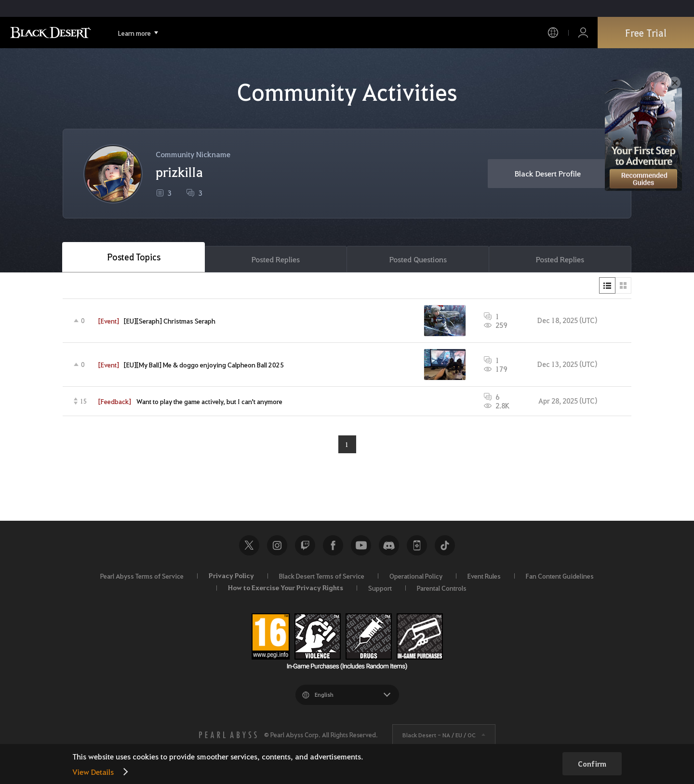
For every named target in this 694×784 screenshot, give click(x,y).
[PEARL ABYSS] (228, 735)
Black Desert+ (417, 545)
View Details (93, 772)
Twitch (305, 545)
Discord (389, 545)
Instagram (277, 545)
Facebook (333, 545)
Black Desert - (439, 735)
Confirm (592, 764)
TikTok (445, 545)
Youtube (361, 545)
